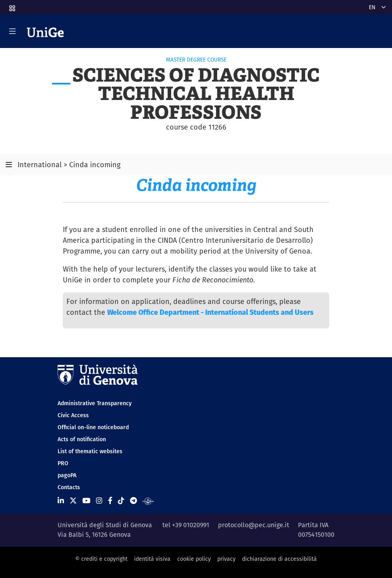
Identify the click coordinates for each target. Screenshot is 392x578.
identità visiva (152, 559)
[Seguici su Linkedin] (61, 501)
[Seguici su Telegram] (133, 501)
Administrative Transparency (95, 403)
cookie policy (194, 559)
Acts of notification (82, 439)
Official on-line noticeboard (93, 427)
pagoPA (67, 475)
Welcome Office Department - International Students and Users (210, 312)
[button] (12, 6)
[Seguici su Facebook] (110, 501)
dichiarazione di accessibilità (279, 559)
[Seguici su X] (73, 501)
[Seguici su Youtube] (86, 501)
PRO (63, 463)
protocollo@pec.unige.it (254, 525)
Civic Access (73, 415)
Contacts (69, 487)
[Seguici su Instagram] (99, 501)
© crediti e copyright (101, 559)
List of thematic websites (90, 451)
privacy (226, 559)
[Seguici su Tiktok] (121, 501)
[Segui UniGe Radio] (148, 501)
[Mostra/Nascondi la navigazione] (12, 31)
